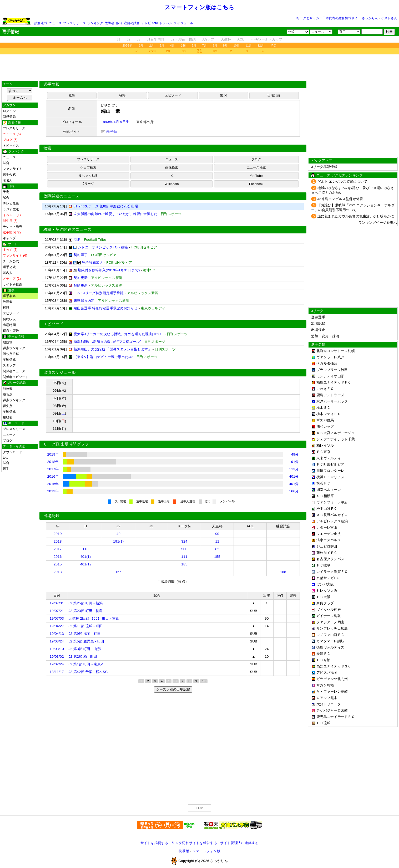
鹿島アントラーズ (330, 395)
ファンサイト (12, 169)
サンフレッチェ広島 (332, 628)
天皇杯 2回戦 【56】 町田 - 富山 (94, 618)
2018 (58, 541)
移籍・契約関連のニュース (68, 229)
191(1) (118, 541)
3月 (162, 45)
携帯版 (184, 851)
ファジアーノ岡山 (330, 622)
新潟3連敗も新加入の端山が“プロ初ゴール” (107, 342)
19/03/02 (57, 657)
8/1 (215, 51)
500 (184, 549)
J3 (139, 39)
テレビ (146, 23)
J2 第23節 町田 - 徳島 (85, 611)
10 (204, 681)
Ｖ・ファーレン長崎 (332, 691)
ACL (241, 39)
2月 (152, 45)
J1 (118, 39)
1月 (141, 45)
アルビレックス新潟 (332, 521)
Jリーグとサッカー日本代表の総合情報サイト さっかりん (337, 18)
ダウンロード (12, 452)
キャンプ (9, 238)
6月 (194, 45)
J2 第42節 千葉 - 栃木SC (88, 672)
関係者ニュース (14, 371)
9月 (225, 45)
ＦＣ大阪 (323, 597)
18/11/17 (57, 672)
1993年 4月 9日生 (115, 122)
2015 (58, 564)
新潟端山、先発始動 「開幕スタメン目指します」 (113, 349)
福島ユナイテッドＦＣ (334, 382)
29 (168, 51)
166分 (294, 491)
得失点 (8, 406)
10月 (236, 45)
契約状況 (9, 319)
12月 (261, 45)
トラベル (166, 23)
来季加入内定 (84, 301)
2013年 (53, 491)
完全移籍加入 (93, 262)
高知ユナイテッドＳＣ (334, 666)
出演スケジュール (59, 372)
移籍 (119, 23)
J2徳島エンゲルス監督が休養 (340, 199)
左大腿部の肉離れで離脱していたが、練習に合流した (115, 214)
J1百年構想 (156, 39)
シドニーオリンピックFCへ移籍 (103, 247)
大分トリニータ (329, 704)
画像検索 (172, 167)
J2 (129, 39)
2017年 (53, 469)
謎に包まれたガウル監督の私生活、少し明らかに (356, 216)
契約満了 (81, 255)
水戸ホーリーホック (332, 401)
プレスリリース (74, 23)
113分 (294, 469)
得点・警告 (11, 331)
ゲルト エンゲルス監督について (342, 182)
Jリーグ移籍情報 (324, 167)
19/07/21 (57, 611)
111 (184, 557)
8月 (215, 45)
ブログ (8, 441)
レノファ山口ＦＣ (330, 635)
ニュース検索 (256, 167)
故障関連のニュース (62, 196)
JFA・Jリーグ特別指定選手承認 (99, 293)
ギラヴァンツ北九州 (332, 679)
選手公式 (9, 175)
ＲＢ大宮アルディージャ (336, 433)
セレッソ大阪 (327, 591)
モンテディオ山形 (330, 376)
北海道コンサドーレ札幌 (336, 351)
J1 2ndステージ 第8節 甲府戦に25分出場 (106, 206)
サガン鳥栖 (325, 685)
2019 (58, 534)
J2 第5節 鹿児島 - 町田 (86, 641)
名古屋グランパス (330, 559)
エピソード (11, 313)
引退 (77, 240)
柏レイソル (325, 445)
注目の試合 (132, 23)
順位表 (8, 389)
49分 (295, 454)
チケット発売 (12, 227)
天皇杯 (226, 39)
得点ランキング (14, 348)
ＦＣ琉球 (323, 723)
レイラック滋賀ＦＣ (332, 572)
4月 (173, 45)
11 (217, 541)
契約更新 (81, 278)
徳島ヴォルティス (330, 647)
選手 (6, 469)
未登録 (109, 132)
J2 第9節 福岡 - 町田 (84, 634)
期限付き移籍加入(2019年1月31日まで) (109, 270)
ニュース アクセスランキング (340, 175)
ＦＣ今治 (323, 660)
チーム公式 (11, 261)
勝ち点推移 (11, 354)
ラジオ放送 (11, 209)
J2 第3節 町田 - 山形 (84, 649)
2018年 (53, 462)
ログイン (9, 111)
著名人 (8, 180)
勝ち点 (8, 394)
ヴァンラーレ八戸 (330, 357)
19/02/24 (57, 664)
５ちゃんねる (88, 176)
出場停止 (318, 330)
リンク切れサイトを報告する (194, 843)
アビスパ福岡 (327, 673)
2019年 (53, 454)
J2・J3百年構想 (183, 39)
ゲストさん (389, 18)
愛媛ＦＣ (323, 654)
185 (184, 564)
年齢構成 (9, 360)
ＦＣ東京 (323, 452)
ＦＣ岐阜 (323, 565)
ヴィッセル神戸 (329, 609)
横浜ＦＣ (323, 483)
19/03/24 (57, 641)
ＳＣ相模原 (325, 496)
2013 (58, 572)
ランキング (95, 23)
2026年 (127, 45)
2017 (58, 549)
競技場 (8, 342)
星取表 (8, 417)
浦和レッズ (325, 427)
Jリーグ (88, 184)
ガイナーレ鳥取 (329, 616)
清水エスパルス (329, 540)
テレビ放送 (11, 203)
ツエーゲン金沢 (329, 534)
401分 (294, 476)
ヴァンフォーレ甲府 (332, 502)
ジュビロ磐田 (327, 546)
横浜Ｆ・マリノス (330, 477)
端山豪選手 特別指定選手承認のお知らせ (106, 308)
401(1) (85, 557)
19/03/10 (57, 649)
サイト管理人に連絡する (239, 843)
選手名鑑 (9, 296)
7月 (205, 45)
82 (217, 549)
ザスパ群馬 (325, 420)
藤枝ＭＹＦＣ (327, 553)
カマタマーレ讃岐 (330, 641)
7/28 (152, 51)
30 (184, 51)
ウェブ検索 (88, 167)
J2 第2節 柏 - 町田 (83, 657)
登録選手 (318, 317)
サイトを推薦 (12, 284)
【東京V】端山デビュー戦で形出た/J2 (103, 357)
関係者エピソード (16, 377)
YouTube (256, 176)
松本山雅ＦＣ (327, 509)
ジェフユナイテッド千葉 (336, 439)
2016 (58, 557)
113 (86, 549)
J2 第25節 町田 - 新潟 (85, 603)
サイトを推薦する (154, 843)
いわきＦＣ (325, 389)
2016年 (53, 476)
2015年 (53, 484)
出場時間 (9, 325)
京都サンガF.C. (328, 578)
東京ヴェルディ (329, 458)
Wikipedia (172, 184)
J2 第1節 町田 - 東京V (86, 664)
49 (118, 534)
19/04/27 (57, 626)
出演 (223, 95)
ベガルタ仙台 (327, 363)
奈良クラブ (325, 603)
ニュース (55, 23)
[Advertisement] (200, 68)
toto (155, 23)
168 (283, 572)
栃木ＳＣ (323, 408)
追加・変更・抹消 (325, 336)
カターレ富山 (327, 527)
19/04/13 (57, 634)
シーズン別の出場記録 (173, 689)
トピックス (11, 146)
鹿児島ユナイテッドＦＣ (336, 717)
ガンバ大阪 (325, 584)
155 (217, 557)
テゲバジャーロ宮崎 (332, 710)
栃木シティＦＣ (329, 414)
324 (184, 541)
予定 (274, 45)
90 (217, 534)
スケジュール (183, 23)
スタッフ (9, 365)
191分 (294, 462)
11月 (249, 45)
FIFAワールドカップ (266, 39)
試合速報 (41, 23)
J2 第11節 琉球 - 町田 (85, 626)
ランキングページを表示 (378, 223)
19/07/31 (57, 603)
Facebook (256, 184)
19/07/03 (57, 618)
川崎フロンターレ (330, 471)
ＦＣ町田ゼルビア (330, 464)
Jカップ (208, 39)
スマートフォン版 (206, 851)
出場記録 (274, 95)
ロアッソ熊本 (327, 698)
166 (118, 572)
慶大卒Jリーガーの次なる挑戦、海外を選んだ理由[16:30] (118, 334)
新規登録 (9, 117)
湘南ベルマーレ (329, 490)
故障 (72, 95)
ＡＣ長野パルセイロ (332, 515)
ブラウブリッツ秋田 (332, 370)
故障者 (110, 23)
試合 (6, 163)
